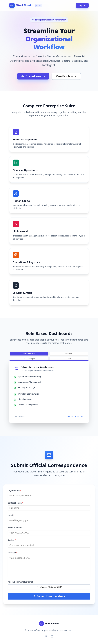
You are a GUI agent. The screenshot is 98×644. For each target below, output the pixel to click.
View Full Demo (75, 416)
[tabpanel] (49, 392)
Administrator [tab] (29, 354)
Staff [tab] (69, 359)
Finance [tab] (69, 354)
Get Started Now (33, 76)
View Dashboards (66, 76)
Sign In (82, 5)
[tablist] (49, 353)
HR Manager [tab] (29, 359)
